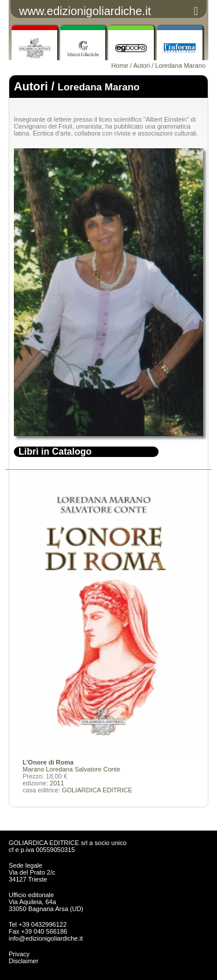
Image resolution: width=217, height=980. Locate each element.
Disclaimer (23, 961)
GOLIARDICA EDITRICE (97, 790)
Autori (141, 65)
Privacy (19, 954)
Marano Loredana (49, 769)
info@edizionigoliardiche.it (46, 938)
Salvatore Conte (98, 769)
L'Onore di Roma (48, 762)
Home (119, 65)
